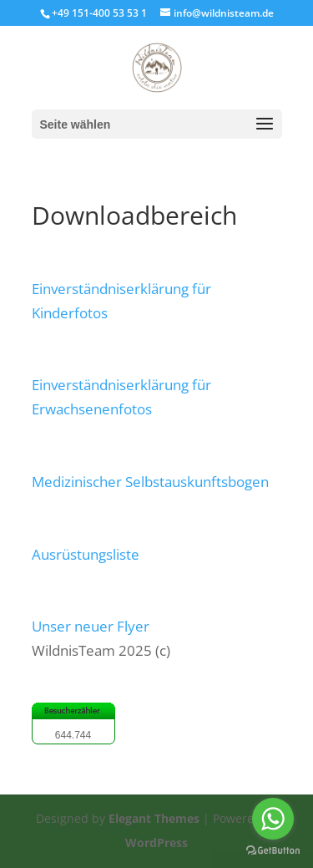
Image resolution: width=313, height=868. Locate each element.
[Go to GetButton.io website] (273, 851)
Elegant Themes (154, 818)
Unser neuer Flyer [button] (91, 626)
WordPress (156, 843)
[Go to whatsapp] (273, 819)
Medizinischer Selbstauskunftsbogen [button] (150, 482)
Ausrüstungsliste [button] (86, 554)
